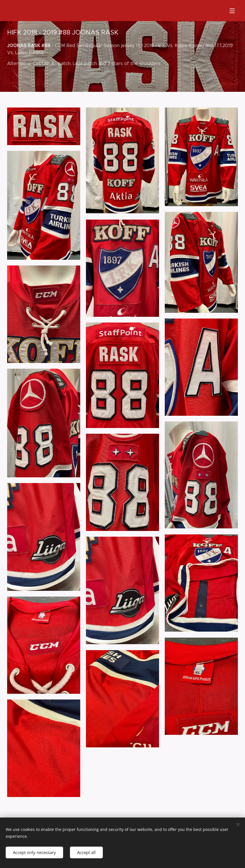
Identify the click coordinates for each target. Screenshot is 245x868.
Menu (232, 11)
